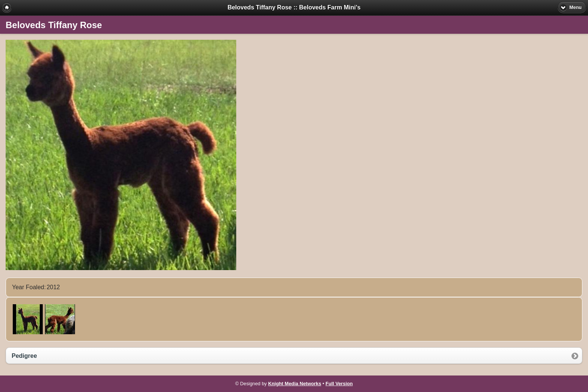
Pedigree (24, 356)
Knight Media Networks (295, 384)
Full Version (339, 384)
